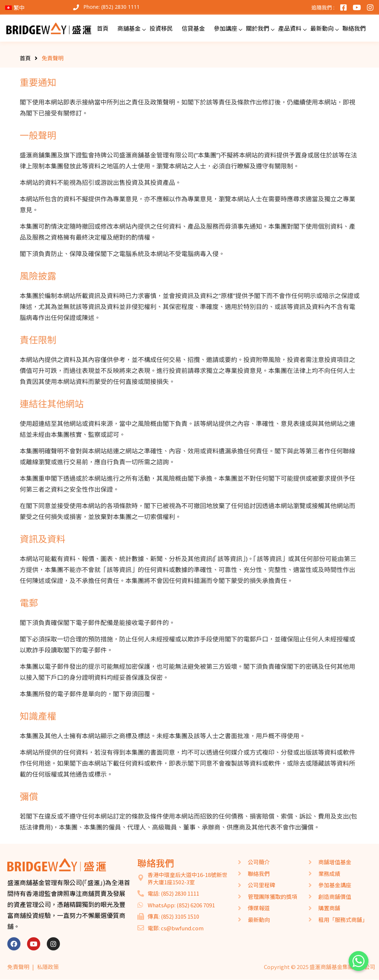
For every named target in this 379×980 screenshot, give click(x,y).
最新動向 (322, 28)
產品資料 (290, 28)
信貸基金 (193, 28)
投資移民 (161, 28)
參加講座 (225, 28)
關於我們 (258, 28)
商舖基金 (129, 28)
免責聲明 (18, 967)
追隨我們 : (323, 7)
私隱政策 (48, 967)
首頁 (103, 28)
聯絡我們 (354, 28)
